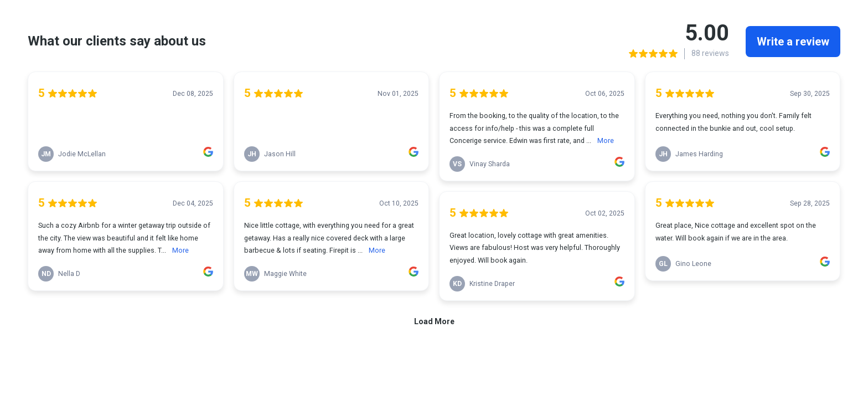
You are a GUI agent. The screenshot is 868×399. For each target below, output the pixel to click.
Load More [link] (434, 321)
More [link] (180, 250)
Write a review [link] (793, 42)
